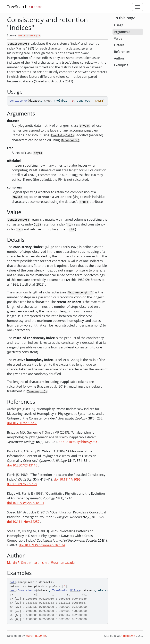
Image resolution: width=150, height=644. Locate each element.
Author (119, 58)
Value (118, 38)
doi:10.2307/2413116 (22, 465)
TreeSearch (17, 7)
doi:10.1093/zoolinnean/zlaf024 (42, 545)
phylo (38, 153)
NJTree (75, 591)
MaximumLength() (80, 293)
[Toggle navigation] (137, 7)
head (13, 591)
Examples (121, 65)
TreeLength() (37, 391)
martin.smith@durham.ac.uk (53, 563)
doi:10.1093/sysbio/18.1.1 (26, 503)
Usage (119, 25)
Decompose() (70, 140)
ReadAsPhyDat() (62, 135)
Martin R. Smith (18, 563)
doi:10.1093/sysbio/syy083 (78, 442)
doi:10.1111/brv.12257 (23, 522)
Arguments (122, 32)
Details (119, 45)
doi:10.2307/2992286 (22, 423)
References (122, 52)
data (13, 582)
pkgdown (129, 636)
